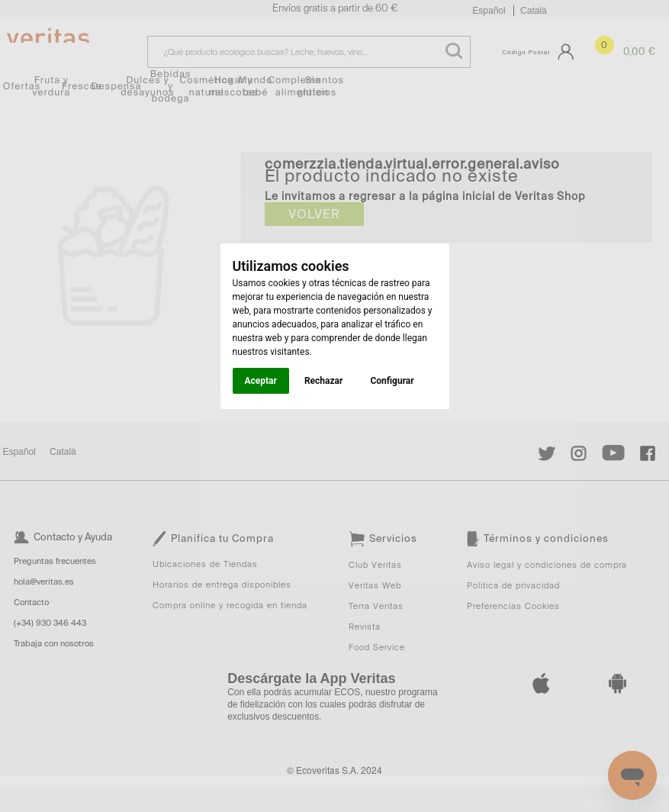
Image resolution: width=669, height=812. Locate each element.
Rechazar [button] (323, 381)
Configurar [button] (392, 381)
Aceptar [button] (261, 381)
